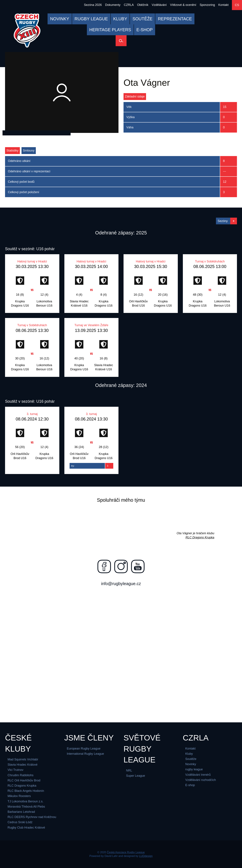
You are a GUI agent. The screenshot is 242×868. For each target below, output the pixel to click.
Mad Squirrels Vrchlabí (23, 759)
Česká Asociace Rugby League (126, 852)
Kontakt (190, 749)
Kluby (189, 754)
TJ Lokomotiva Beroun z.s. (25, 801)
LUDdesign (146, 856)
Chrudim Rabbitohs (21, 775)
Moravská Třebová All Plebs (26, 807)
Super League (136, 776)
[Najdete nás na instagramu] (121, 566)
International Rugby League (85, 754)
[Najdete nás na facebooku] (104, 566)
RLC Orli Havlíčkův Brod (24, 780)
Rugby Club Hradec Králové (26, 828)
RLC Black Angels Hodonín (26, 791)
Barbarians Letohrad (21, 812)
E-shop (190, 785)
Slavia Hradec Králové (23, 765)
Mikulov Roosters (19, 796)
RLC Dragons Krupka (200, 537)
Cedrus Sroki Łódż (20, 822)
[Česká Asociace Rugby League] (27, 31)
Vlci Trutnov (15, 770)
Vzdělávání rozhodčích (201, 780)
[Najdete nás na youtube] (138, 566)
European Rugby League (84, 749)
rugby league (194, 769)
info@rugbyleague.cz (121, 584)
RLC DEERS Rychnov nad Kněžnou (32, 817)
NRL (129, 771)
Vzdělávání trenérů (198, 775)
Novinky (191, 764)
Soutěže (191, 759)
